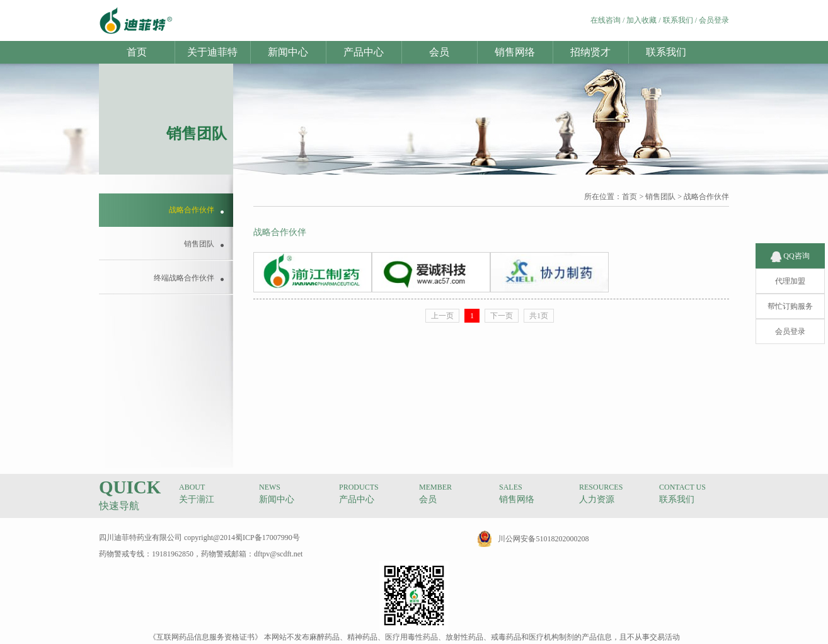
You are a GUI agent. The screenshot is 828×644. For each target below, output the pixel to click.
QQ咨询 (790, 247)
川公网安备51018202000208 (543, 539)
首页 (137, 52)
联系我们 (678, 20)
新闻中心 (288, 52)
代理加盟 (790, 272)
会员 (439, 52)
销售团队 (660, 197)
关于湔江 (197, 499)
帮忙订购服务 (790, 297)
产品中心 (364, 52)
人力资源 (597, 499)
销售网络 (515, 52)
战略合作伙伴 (706, 197)
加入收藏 (641, 20)
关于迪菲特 (212, 52)
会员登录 (714, 20)
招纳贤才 (590, 52)
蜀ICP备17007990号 (267, 538)
